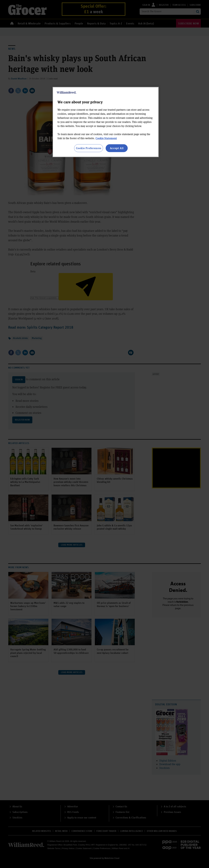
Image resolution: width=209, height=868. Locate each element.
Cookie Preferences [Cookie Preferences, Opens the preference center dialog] (89, 148)
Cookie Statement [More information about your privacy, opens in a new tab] (106, 138)
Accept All (117, 148)
